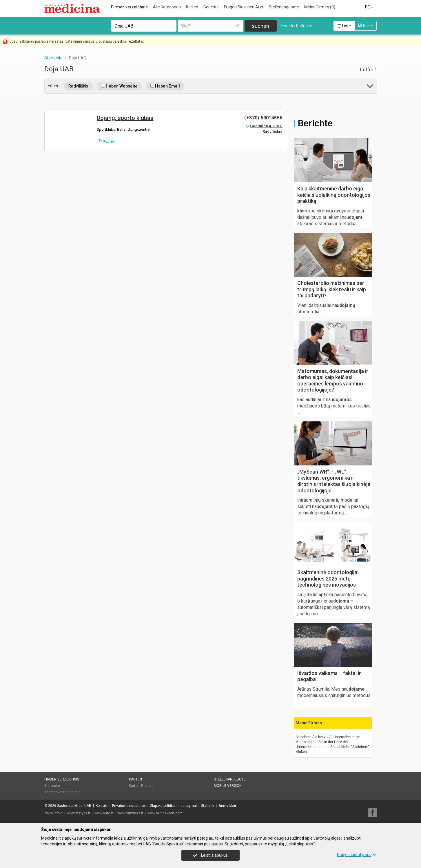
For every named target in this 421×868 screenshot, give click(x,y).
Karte (366, 26)
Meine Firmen (320, 7)
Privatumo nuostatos (129, 806)
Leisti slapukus (210, 855)
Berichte (211, 7)
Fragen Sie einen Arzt (244, 7)
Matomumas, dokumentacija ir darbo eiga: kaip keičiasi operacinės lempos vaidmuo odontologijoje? (333, 381)
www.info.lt (54, 813)
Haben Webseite (119, 86)
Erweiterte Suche (296, 26)
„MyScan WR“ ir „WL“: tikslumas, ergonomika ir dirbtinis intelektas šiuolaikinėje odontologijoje (334, 481)
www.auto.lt (104, 813)
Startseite (52, 786)
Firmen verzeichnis (129, 7)
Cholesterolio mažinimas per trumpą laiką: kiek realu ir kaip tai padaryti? (332, 289)
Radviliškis (78, 86)
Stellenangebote (284, 7)
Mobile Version (228, 786)
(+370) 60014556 (263, 118)
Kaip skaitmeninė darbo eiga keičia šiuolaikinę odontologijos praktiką (334, 195)
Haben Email (165, 86)
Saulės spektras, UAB (74, 806)
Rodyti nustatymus (357, 855)
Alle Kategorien (167, 7)
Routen (107, 141)
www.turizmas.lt (130, 813)
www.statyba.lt (79, 813)
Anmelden (227, 806)
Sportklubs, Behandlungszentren (124, 129)
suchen (260, 26)
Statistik (208, 806)
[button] (370, 87)
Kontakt (102, 806)
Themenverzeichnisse (62, 792)
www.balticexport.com (165, 813)
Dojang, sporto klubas (125, 118)
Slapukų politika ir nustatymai (173, 806)
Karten (192, 7)
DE (370, 7)
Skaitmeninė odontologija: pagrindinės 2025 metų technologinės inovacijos (328, 578)
